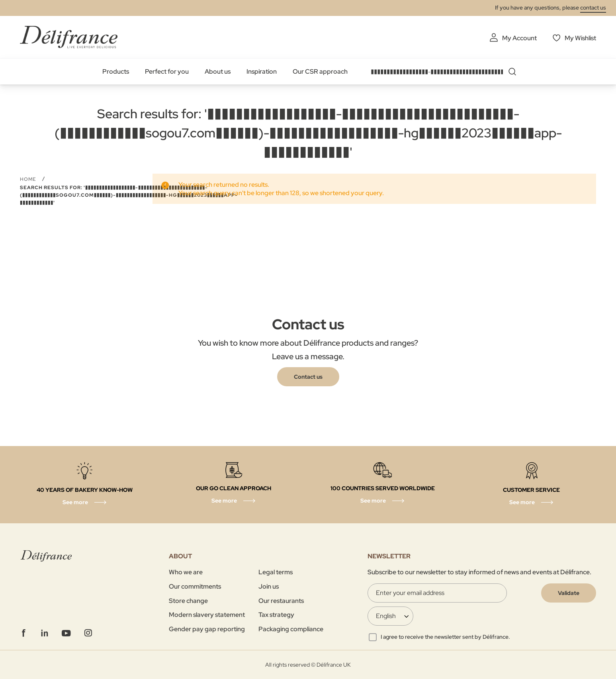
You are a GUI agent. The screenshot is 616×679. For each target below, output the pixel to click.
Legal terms (276, 572)
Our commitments (195, 586)
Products (116, 71)
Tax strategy (276, 615)
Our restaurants (281, 601)
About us (218, 71)
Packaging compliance (291, 629)
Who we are (186, 572)
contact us (593, 8)
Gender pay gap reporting (207, 629)
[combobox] (446, 72)
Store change (188, 601)
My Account (519, 38)
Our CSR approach (320, 71)
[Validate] (569, 593)
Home (29, 179)
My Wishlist (580, 38)
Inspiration (262, 71)
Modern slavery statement (207, 615)
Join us (269, 586)
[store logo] (69, 37)
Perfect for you (167, 71)
